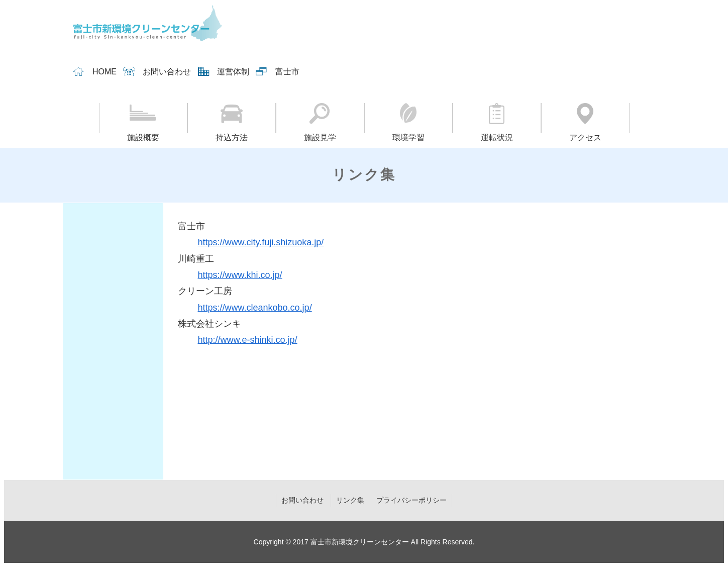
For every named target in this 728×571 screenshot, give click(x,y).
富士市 (287, 72)
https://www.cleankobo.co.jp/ (255, 308)
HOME (105, 72)
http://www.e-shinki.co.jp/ (248, 340)
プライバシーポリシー (411, 500)
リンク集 (350, 500)
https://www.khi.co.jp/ (240, 275)
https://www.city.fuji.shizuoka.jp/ (261, 242)
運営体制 (233, 72)
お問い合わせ (167, 72)
